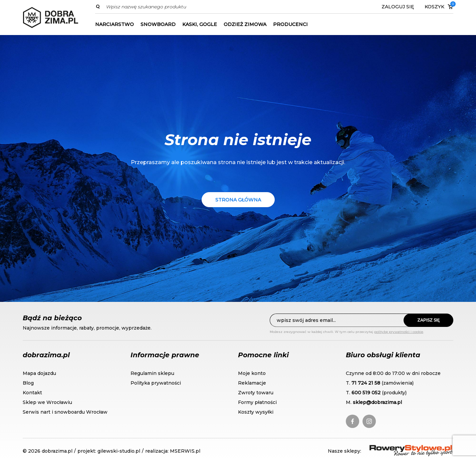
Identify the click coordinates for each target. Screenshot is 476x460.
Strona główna (238, 200)
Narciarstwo (114, 24)
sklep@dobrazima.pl (377, 402)
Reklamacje (252, 383)
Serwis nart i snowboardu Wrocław (65, 412)
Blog (28, 383)
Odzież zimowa (245, 24)
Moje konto (252, 373)
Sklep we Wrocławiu (47, 402)
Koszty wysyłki (256, 412)
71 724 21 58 (366, 383)
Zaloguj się (398, 7)
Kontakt (32, 393)
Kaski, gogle (200, 24)
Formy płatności (257, 402)
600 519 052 (366, 393)
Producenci (290, 24)
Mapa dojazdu (39, 373)
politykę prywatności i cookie (399, 332)
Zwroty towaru (256, 393)
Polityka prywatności (156, 383)
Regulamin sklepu (152, 373)
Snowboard (158, 24)
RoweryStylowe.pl (394, 449)
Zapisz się (428, 320)
